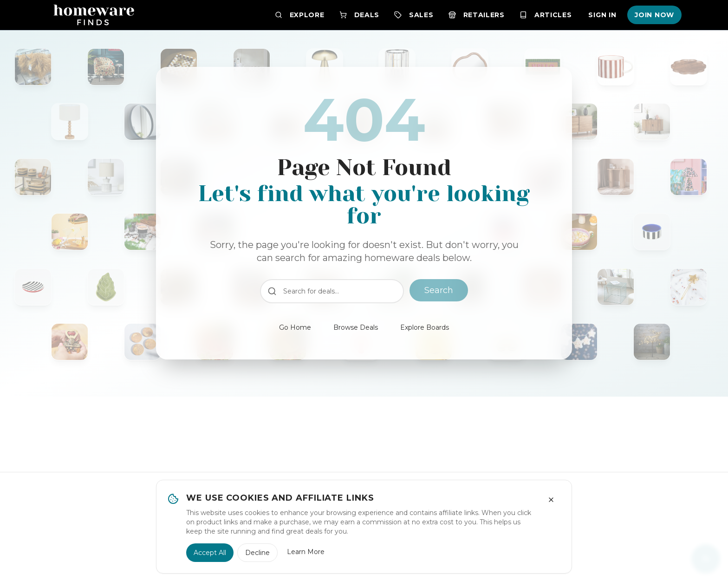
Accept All (210, 553)
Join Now (654, 15)
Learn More (306, 552)
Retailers (477, 15)
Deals (360, 15)
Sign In (602, 15)
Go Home (295, 327)
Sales (414, 15)
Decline (257, 553)
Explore (300, 15)
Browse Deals (356, 327)
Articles (546, 15)
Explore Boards (425, 327)
